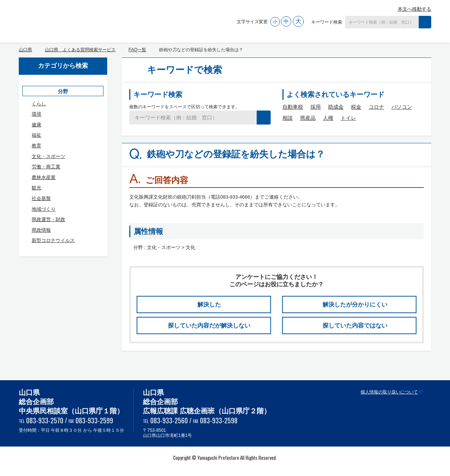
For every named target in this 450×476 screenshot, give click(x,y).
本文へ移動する (414, 9)
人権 (328, 118)
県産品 (308, 118)
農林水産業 (44, 177)
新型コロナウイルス (53, 240)
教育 (36, 146)
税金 (356, 107)
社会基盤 (41, 198)
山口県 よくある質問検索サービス (95, 20)
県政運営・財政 (48, 219)
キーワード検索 (327, 22)
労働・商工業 (46, 167)
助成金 (336, 107)
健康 (36, 125)
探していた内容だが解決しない (209, 325)
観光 (36, 188)
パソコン (402, 107)
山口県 (25, 50)
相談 (288, 118)
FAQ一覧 (137, 50)
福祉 (36, 135)
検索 (425, 22)
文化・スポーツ (48, 156)
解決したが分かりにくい (355, 304)
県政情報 (41, 230)
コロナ (376, 107)
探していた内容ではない (355, 325)
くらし (39, 104)
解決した (209, 304)
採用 (316, 107)
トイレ (348, 118)
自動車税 (293, 107)
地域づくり (44, 209)
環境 (36, 114)
